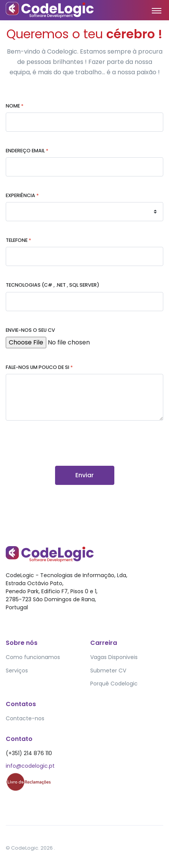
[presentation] (64, 451)
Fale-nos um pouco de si (39, 367)
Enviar (84, 475)
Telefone (18, 240)
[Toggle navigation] (157, 10)
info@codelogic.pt (30, 766)
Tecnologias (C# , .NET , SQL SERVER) (53, 285)
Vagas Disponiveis (114, 657)
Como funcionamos (33, 657)
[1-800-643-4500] (84, 256)
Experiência (22, 195)
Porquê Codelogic (114, 684)
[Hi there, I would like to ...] (84, 397)
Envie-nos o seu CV (30, 330)
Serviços (17, 671)
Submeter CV (108, 671)
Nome (15, 106)
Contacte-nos (25, 718)
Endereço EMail (27, 151)
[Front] (34, 10)
